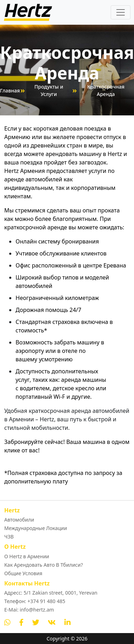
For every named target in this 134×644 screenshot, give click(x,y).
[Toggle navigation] (121, 12)
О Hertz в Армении (27, 556)
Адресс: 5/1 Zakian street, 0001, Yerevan (51, 593)
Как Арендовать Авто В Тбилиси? (43, 565)
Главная (10, 91)
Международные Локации (36, 528)
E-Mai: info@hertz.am (29, 610)
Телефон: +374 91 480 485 (35, 601)
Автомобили (19, 520)
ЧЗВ (9, 537)
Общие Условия (23, 573)
